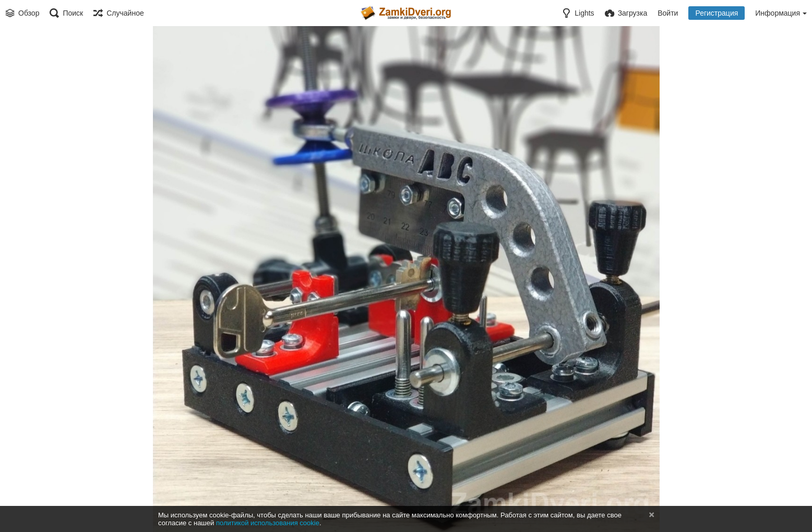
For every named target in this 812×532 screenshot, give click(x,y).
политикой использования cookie (268, 523)
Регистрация (717, 13)
